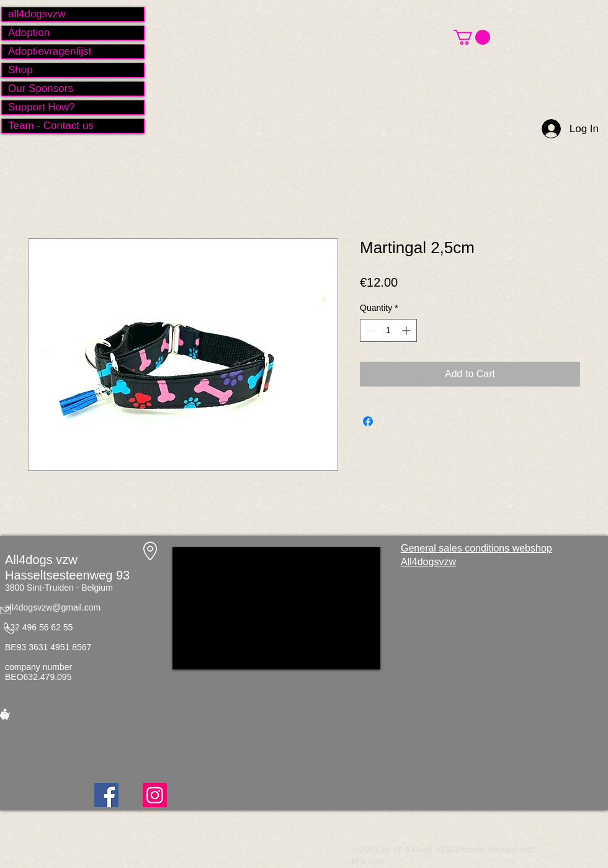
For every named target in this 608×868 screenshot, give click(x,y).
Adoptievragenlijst (50, 51)
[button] (472, 37)
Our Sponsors (41, 88)
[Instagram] (155, 795)
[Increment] (407, 330)
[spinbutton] (388, 330)
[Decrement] (369, 330)
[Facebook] (106, 795)
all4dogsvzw (37, 14)
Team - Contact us (51, 126)
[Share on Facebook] (368, 421)
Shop (20, 70)
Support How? (42, 107)
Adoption (29, 33)
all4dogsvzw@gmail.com (53, 607)
